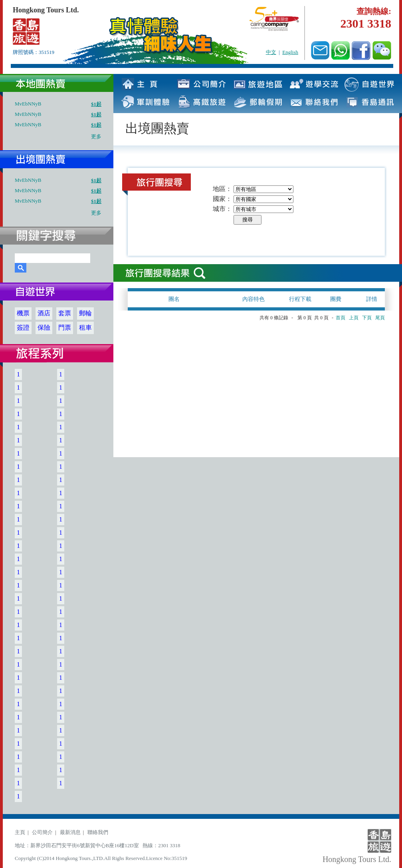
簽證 (23, 327)
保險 (44, 327)
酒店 (44, 313)
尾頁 (380, 318)
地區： (222, 189)
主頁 (20, 832)
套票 (65, 313)
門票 (65, 327)
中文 (271, 52)
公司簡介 (42, 832)
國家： (222, 199)
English (290, 52)
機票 (23, 313)
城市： (222, 209)
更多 (96, 136)
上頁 (354, 318)
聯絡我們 (98, 832)
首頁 (341, 318)
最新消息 (70, 832)
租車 (85, 327)
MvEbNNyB (28, 104)
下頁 (367, 318)
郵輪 (85, 313)
